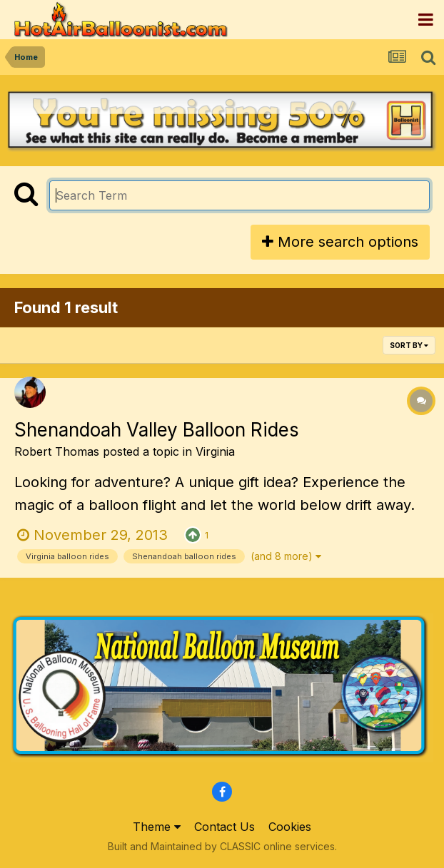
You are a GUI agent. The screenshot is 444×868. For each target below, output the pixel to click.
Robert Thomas (57, 451)
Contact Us (224, 827)
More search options (340, 242)
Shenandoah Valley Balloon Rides (157, 430)
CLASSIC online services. (278, 846)
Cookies (290, 827)
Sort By (409, 345)
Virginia (215, 451)
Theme (157, 827)
